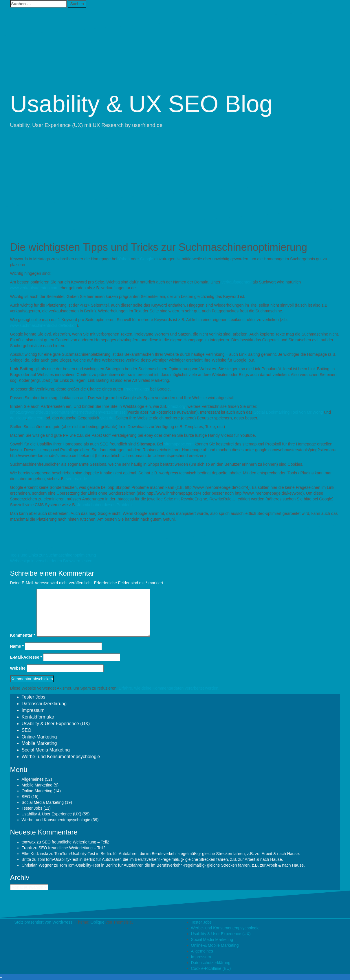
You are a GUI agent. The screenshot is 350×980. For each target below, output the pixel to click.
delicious (18, 418)
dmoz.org (177, 406)
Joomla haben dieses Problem (104, 505)
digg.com (36, 418)
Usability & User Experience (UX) (56, 724)
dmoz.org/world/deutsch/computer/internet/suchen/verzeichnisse (68, 412)
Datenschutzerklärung (44, 704)
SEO (27, 730)
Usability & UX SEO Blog (141, 104)
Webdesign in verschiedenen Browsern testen (51, 561)
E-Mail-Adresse (26, 657)
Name (17, 646)
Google (147, 259)
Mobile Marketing (39, 743)
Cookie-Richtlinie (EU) (211, 968)
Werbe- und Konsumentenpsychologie (61, 757)
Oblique (98, 922)
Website (18, 668)
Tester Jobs (34, 697)
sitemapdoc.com (179, 444)
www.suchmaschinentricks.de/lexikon (43, 325)
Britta (26, 859)
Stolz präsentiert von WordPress (44, 922)
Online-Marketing (39, 737)
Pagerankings (137, 389)
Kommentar (23, 635)
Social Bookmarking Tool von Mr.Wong (288, 412)
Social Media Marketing (46, 750)
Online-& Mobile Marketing (215, 945)
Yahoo (125, 259)
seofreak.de (77, 479)
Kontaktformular (38, 717)
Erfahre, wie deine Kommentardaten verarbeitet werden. (169, 688)
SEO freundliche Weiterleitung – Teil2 (75, 842)
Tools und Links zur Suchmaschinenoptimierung (53, 555)
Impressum (33, 710)
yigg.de (107, 418)
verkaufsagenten (237, 282)
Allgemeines (33, 779)
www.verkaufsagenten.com (34, 288)
